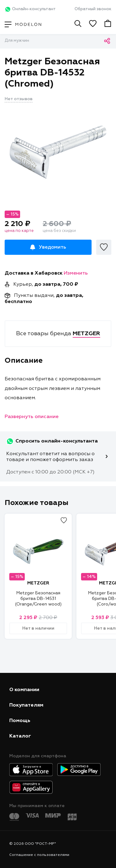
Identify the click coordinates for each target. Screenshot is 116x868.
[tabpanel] (58, 152)
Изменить (76, 273)
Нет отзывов (19, 99)
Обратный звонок (93, 9)
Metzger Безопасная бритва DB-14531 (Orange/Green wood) (38, 599)
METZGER (38, 583)
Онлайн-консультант (30, 9)
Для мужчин (17, 41)
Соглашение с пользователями (39, 855)
